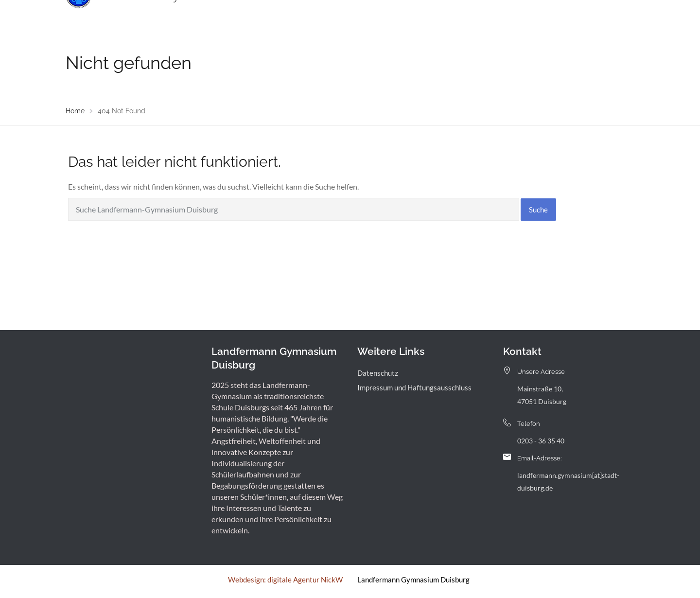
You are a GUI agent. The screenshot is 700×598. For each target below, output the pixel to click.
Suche (538, 210)
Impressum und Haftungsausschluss (414, 387)
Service (466, 17)
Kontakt (540, 17)
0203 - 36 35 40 (541, 441)
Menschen (311, 17)
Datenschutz (378, 373)
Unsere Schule (255, 17)
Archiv (502, 17)
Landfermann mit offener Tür (391, 17)
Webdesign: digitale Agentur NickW (285, 580)
